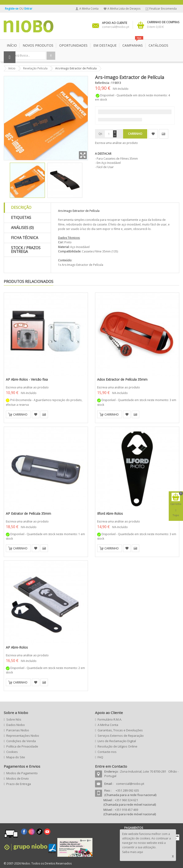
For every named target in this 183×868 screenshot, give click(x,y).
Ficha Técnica (25, 238)
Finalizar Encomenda (163, 9)
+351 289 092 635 (127, 790)
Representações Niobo (23, 736)
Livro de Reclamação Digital (117, 741)
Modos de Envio (18, 778)
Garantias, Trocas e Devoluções (120, 730)
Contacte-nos (107, 752)
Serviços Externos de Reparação (121, 736)
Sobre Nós (14, 719)
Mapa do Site (16, 757)
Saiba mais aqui (133, 852)
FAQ (100, 757)
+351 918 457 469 (126, 810)
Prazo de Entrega (19, 784)
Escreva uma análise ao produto (116, 143)
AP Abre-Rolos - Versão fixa (27, 379)
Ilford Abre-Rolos (110, 513)
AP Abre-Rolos (17, 647)
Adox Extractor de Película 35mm (122, 379)
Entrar (28, 9)
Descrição (21, 207)
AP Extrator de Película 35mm (28, 513)
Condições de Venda (21, 741)
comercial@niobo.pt (130, 784)
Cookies (12, 752)
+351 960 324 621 (126, 800)
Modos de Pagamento (22, 773)
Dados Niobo (16, 725)
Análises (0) (22, 228)
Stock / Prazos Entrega (26, 250)
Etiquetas (21, 218)
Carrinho (20, 415)
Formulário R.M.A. (110, 719)
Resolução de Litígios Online (117, 746)
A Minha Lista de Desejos (124, 9)
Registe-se (12, 9)
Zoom (83, 155)
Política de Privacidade (22, 746)
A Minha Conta (89, 9)
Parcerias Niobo (18, 730)
